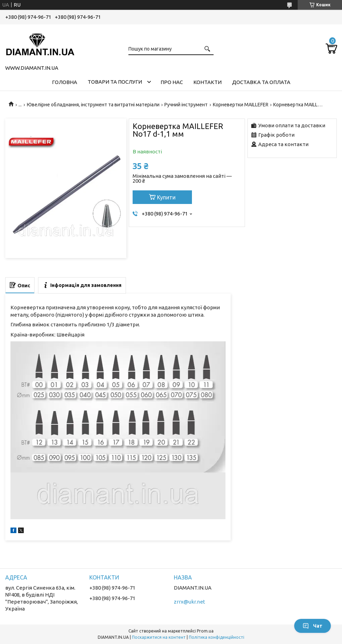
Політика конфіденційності (217, 637)
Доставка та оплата (261, 82)
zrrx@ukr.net (189, 602)
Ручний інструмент (186, 105)
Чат (313, 626)
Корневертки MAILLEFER (241, 105)
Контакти (207, 82)
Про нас (172, 82)
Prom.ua (205, 631)
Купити (166, 197)
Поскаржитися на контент (159, 637)
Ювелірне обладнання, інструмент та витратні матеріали (93, 105)
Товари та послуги (115, 82)
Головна (65, 82)
